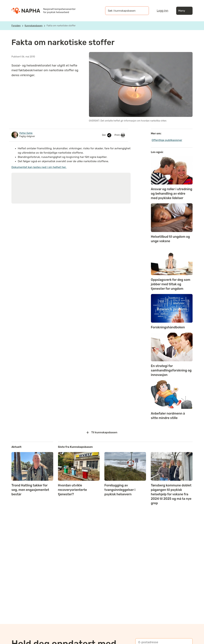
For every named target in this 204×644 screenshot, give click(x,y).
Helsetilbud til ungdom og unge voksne (170, 239)
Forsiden (16, 26)
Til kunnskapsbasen (102, 433)
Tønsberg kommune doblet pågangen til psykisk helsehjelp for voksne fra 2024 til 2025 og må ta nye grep (171, 494)
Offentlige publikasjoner (167, 140)
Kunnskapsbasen (34, 26)
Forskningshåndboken (168, 327)
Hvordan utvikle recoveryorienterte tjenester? (73, 490)
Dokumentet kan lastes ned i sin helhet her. (39, 167)
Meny (184, 11)
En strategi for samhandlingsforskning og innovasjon (171, 370)
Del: (107, 135)
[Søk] (143, 11)
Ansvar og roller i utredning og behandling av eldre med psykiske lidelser (172, 194)
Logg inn (163, 11)
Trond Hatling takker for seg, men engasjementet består (30, 490)
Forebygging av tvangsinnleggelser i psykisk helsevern (120, 490)
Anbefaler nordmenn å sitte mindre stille (168, 416)
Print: (120, 135)
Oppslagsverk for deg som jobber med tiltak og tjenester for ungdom (171, 284)
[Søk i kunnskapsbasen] (124, 11)
